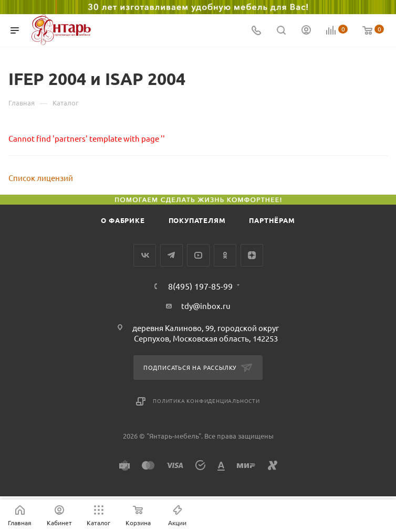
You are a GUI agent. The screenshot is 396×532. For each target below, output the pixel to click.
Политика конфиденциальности (206, 401)
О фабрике (123, 220)
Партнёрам (272, 220)
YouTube (198, 255)
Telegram (171, 255)
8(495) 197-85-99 (200, 286)
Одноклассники (225, 255)
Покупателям (197, 220)
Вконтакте (145, 255)
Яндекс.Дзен (252, 255)
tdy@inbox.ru (206, 306)
